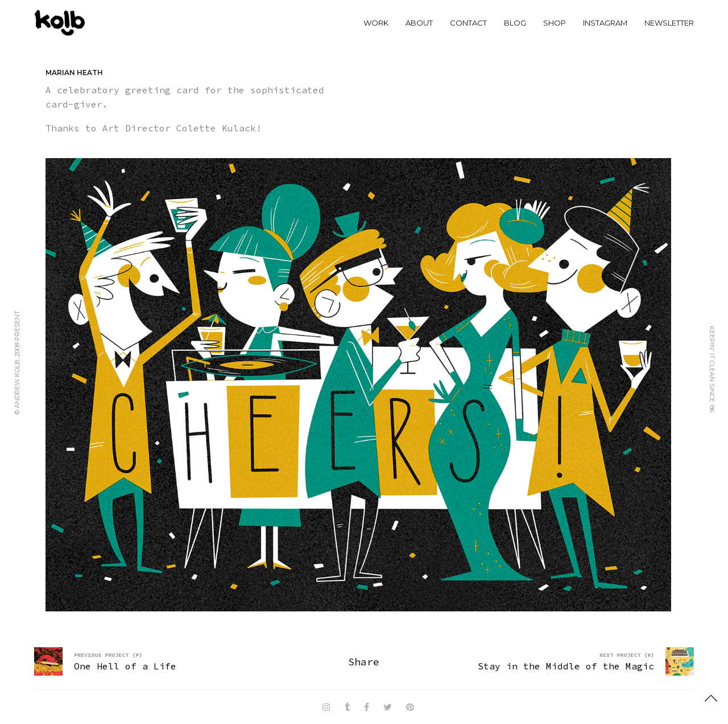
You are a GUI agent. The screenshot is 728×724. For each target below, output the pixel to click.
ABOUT (419, 23)
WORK (376, 23)
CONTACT (468, 23)
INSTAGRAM (605, 23)
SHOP (555, 23)
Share (364, 662)
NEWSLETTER (669, 23)
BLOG (515, 23)
